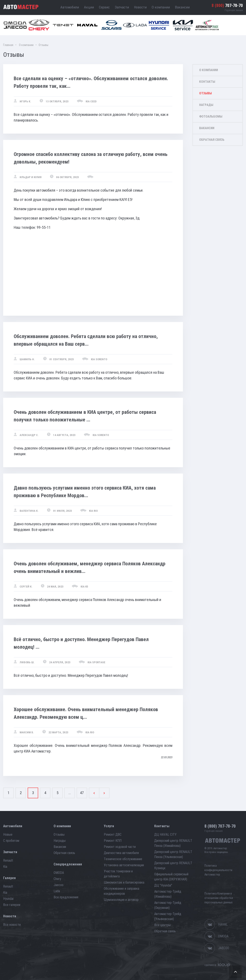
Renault (8, 860)
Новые (8, 834)
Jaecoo (59, 885)
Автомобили (70, 7)
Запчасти (122, 7)
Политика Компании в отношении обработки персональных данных (219, 898)
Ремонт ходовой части (120, 847)
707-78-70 (227, 5)
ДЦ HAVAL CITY (165, 834)
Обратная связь (212, 140)
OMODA (59, 873)
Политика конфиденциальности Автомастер (218, 870)
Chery (57, 879)
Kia (5, 867)
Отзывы (205, 93)
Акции (89, 7)
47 (82, 793)
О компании (161, 7)
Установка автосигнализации (124, 865)
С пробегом (11, 841)
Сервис (104, 7)
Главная (8, 45)
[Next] (104, 793)
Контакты (207, 82)
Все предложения (66, 897)
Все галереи (12, 905)
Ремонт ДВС (113, 834)
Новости (140, 7)
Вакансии (182, 7)
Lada (57, 891)
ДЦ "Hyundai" (163, 885)
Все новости (12, 925)
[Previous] (94, 793)
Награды (206, 105)
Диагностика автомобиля (121, 853)
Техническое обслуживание (123, 859)
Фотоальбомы (211, 116)
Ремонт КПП (113, 841)
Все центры (162, 925)
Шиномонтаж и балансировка (124, 882)
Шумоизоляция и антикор (121, 900)
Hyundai (8, 899)
